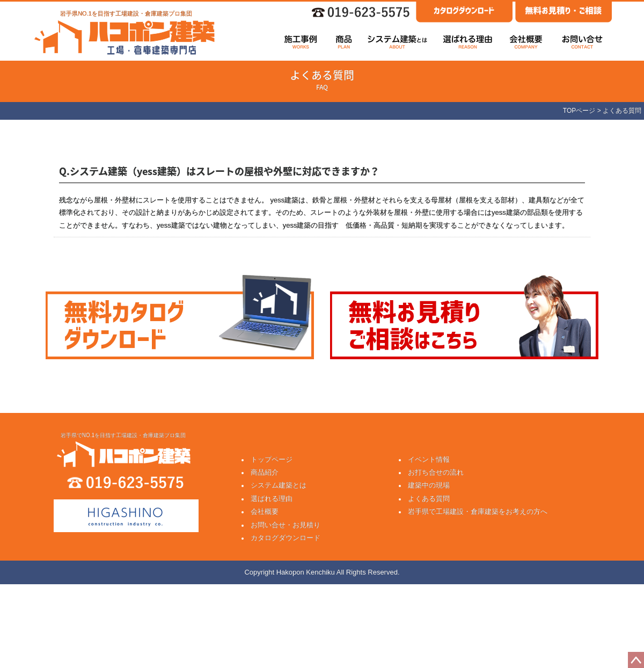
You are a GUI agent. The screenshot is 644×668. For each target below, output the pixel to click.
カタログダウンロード (286, 538)
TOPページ (579, 111)
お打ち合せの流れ (436, 472)
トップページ (272, 459)
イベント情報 (429, 459)
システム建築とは (279, 485)
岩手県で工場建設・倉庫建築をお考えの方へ (478, 511)
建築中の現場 (429, 485)
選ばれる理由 (272, 499)
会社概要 (265, 511)
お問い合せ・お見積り (286, 525)
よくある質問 (429, 499)
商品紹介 (265, 472)
